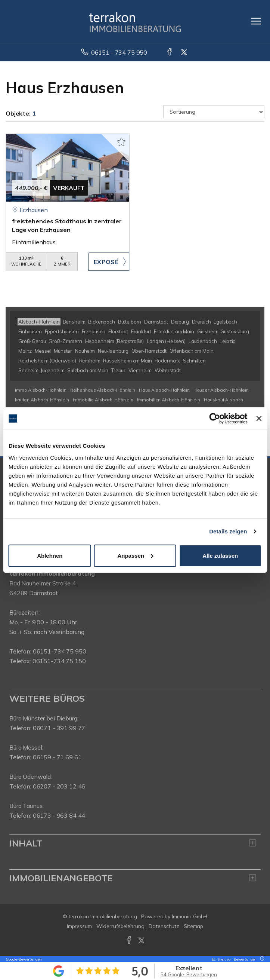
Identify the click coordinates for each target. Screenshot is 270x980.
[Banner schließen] (259, 419)
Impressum (79, 926)
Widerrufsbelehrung (120, 926)
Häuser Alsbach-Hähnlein (221, 390)
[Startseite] (135, 21)
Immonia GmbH (190, 916)
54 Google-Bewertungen (189, 974)
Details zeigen (228, 531)
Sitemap (193, 926)
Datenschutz (164, 926)
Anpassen (135, 555)
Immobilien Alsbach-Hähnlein (169, 400)
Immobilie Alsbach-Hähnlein (103, 400)
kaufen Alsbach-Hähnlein (42, 400)
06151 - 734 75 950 (119, 52)
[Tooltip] (261, 959)
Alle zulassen (220, 555)
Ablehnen (50, 555)
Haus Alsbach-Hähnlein (164, 390)
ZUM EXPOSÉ (109, 261)
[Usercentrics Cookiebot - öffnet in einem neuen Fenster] (215, 419)
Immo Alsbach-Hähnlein (41, 390)
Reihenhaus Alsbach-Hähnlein (103, 390)
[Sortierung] (214, 112)
